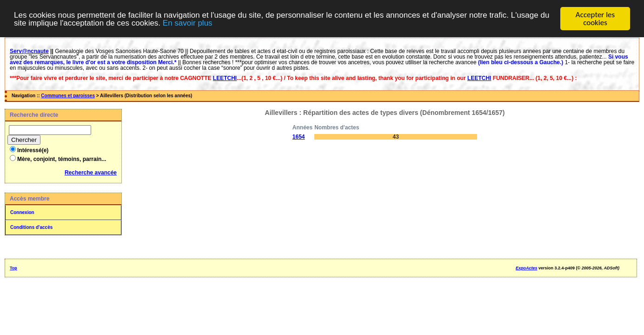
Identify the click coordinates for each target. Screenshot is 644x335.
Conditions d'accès (31, 227)
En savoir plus (188, 23)
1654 (299, 137)
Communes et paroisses (68, 96)
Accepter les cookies (595, 19)
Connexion (22, 212)
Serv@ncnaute (29, 51)
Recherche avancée (91, 173)
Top (13, 268)
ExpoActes (527, 268)
